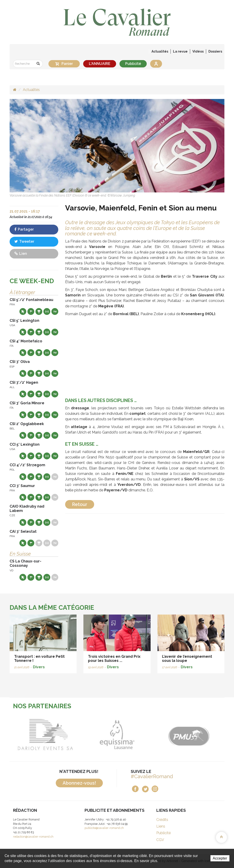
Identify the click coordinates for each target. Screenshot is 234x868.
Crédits (162, 820)
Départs (31, 312)
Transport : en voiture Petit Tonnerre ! (39, 659)
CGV (160, 840)
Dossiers (215, 51)
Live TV (55, 312)
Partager (24, 229)
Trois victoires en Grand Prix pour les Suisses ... (114, 659)
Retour (80, 504)
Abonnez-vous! (79, 783)
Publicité (133, 64)
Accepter (220, 858)
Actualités (160, 51)
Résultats (39, 312)
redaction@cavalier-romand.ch (33, 837)
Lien (21, 254)
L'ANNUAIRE (100, 64)
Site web (23, 312)
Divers (39, 667)
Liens (161, 826)
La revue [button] (180, 51)
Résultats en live (47, 312)
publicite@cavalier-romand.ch (104, 828)
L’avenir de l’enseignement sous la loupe (187, 659)
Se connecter (156, 64)
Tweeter (24, 241)
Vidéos (198, 51)
